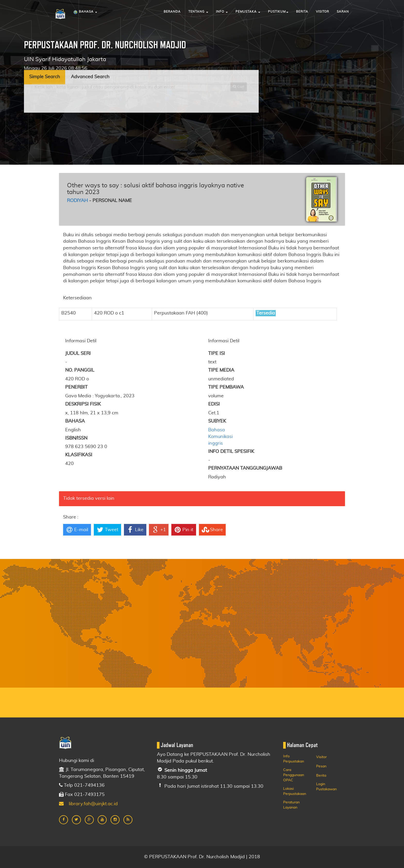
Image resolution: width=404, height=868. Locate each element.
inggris (216, 443)
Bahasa (85, 12)
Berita (302, 12)
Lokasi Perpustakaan (295, 791)
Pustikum (278, 12)
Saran (343, 12)
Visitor (322, 12)
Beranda (172, 12)
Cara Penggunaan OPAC (294, 775)
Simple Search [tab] (45, 51)
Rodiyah (77, 201)
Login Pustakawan (326, 787)
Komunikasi (220, 437)
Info (222, 12)
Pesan (321, 766)
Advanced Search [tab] (90, 51)
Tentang (198, 12)
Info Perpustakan (294, 759)
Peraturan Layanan (291, 805)
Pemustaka (248, 12)
